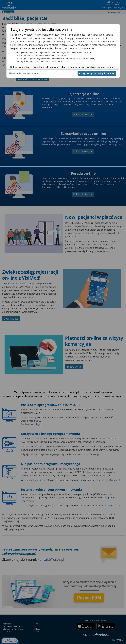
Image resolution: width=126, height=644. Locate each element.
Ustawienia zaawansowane (24, 73)
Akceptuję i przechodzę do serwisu (97, 73)
